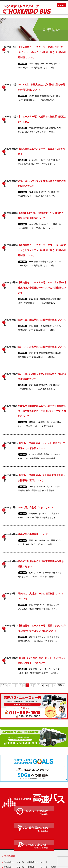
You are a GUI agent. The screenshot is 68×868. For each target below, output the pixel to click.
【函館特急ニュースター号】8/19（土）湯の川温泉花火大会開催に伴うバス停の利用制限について (42, 288)
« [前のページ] (10, 685)
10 (46, 685)
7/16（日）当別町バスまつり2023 (35, 507)
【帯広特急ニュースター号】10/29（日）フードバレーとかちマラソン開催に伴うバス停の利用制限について (42, 52)
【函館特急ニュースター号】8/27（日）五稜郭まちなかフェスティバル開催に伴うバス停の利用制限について (42, 250)
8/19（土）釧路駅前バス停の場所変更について (42, 320)
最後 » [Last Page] (61, 685)
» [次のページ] (55, 685)
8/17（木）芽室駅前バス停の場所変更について (42, 347)
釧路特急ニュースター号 (37, 862)
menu (61, 5)
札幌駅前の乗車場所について (33, 534)
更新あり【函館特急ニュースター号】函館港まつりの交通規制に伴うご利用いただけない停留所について (42, 411)
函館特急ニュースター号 (14, 862)
